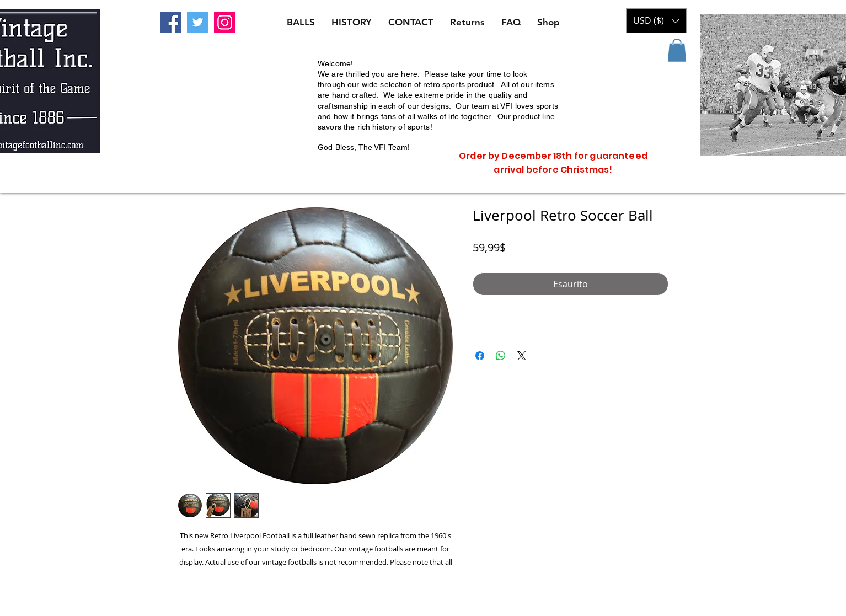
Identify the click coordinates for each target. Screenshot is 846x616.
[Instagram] (225, 22)
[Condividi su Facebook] (480, 356)
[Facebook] (171, 22)
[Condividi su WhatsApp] (501, 356)
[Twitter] (198, 22)
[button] (677, 50)
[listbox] (656, 21)
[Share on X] (522, 356)
